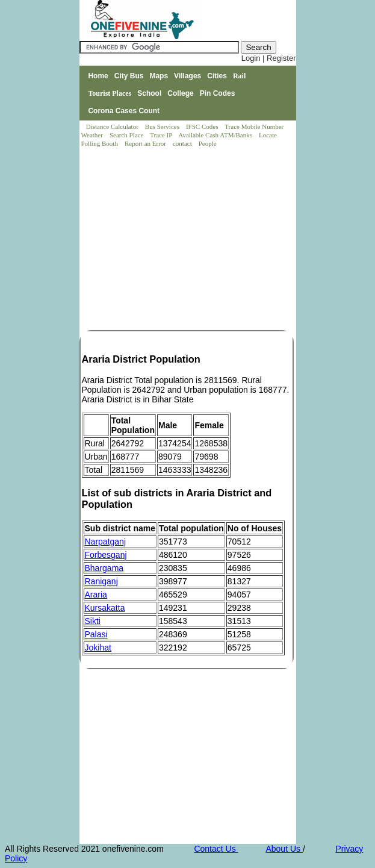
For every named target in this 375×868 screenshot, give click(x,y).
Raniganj (101, 581)
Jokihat (98, 648)
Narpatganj (106, 542)
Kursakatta (105, 608)
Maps (159, 76)
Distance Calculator (112, 126)
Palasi (96, 634)
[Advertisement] (188, 240)
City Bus (129, 76)
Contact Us (216, 849)
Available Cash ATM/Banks (216, 135)
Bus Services (162, 126)
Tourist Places (110, 93)
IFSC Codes (203, 126)
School (149, 93)
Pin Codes (218, 93)
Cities (217, 76)
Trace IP (162, 135)
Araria (96, 595)
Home (98, 76)
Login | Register (269, 58)
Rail (239, 76)
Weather (93, 135)
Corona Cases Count (124, 111)
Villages (187, 76)
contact (183, 143)
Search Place (127, 135)
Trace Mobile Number (255, 126)
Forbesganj (106, 555)
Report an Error (146, 143)
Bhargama (104, 568)
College (180, 93)
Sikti (93, 621)
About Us (284, 849)
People (208, 143)
